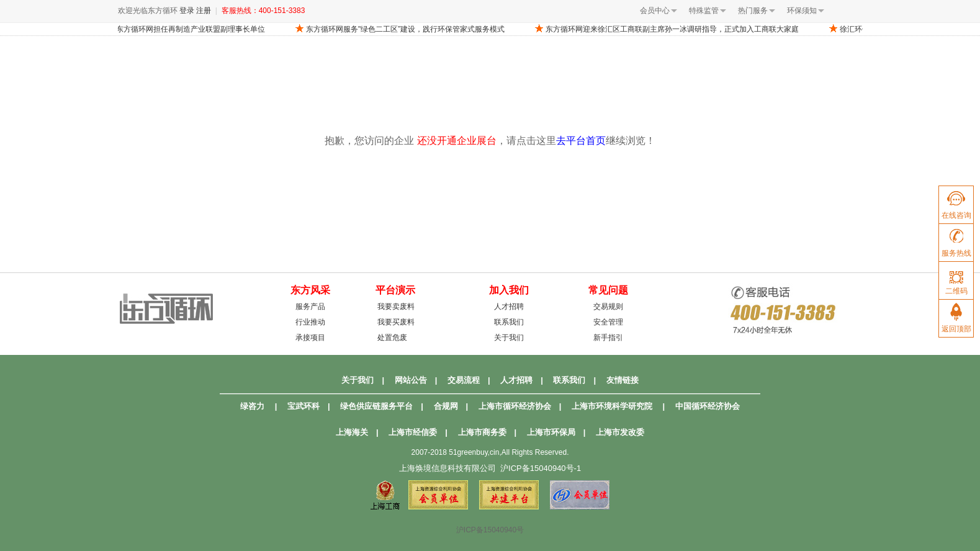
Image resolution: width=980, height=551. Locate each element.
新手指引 (608, 338)
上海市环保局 (551, 432)
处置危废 (392, 338)
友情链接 (623, 380)
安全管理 (608, 322)
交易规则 (608, 307)
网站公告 (411, 380)
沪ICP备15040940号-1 (541, 468)
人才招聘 (509, 307)
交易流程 (464, 380)
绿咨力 (252, 406)
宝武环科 (303, 406)
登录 (187, 11)
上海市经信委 (413, 432)
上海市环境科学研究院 (612, 406)
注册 (204, 11)
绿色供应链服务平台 (376, 406)
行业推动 (310, 322)
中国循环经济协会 (708, 406)
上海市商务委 (482, 432)
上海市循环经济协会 (515, 406)
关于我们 (509, 338)
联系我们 (509, 322)
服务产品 (310, 307)
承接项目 (310, 338)
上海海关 (352, 432)
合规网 (446, 406)
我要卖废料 (396, 307)
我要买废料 (396, 322)
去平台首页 (581, 141)
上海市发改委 (620, 432)
